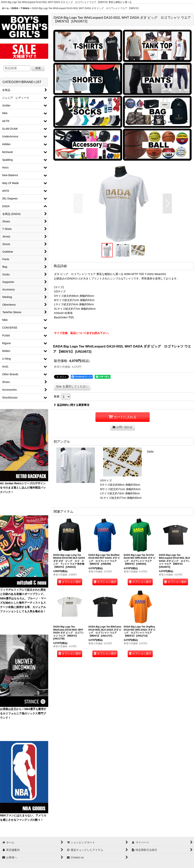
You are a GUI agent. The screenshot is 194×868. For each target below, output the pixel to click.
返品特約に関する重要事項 (72, 405)
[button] (78, 204)
